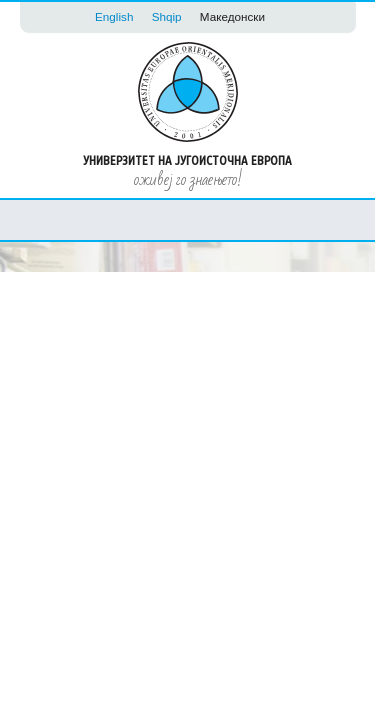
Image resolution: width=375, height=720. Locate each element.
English (114, 16)
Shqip (167, 16)
